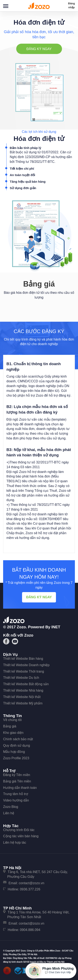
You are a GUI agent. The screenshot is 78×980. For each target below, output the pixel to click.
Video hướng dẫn (16, 800)
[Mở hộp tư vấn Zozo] (51, 971)
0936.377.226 (30, 889)
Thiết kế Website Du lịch (21, 678)
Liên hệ (9, 813)
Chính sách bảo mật (18, 739)
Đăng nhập (72, 5)
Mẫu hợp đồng (14, 752)
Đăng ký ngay (39, 49)
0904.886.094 (30, 930)
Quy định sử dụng (17, 745)
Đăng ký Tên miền (17, 775)
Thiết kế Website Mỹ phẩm (23, 703)
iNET (56, 627)
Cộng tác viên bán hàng (21, 836)
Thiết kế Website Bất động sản (26, 684)
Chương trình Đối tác (19, 830)
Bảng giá (10, 726)
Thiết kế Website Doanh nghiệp (26, 665)
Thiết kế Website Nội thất (22, 697)
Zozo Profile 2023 (16, 758)
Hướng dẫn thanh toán (20, 788)
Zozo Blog (11, 807)
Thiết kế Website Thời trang (24, 671)
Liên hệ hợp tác (15, 843)
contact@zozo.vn (32, 883)
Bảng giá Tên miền (17, 781)
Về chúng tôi (12, 720)
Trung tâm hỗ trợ (16, 794)
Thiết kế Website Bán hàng (23, 659)
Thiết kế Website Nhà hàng (23, 690)
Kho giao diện (13, 733)
